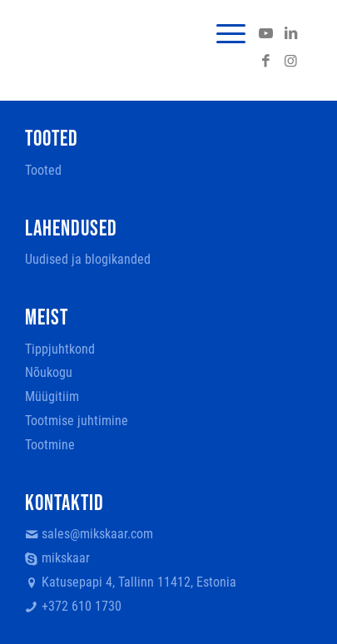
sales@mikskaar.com (97, 534)
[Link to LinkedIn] (291, 34)
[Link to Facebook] (266, 61)
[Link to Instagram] (291, 61)
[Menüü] (223, 33)
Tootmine (50, 445)
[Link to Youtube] (266, 34)
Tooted (43, 170)
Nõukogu (49, 372)
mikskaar (66, 558)
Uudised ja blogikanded (88, 259)
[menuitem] (223, 33)
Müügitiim (52, 396)
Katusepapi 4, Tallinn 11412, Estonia (139, 582)
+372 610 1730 (82, 606)
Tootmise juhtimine (77, 421)
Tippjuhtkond (60, 349)
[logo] (139, 33)
